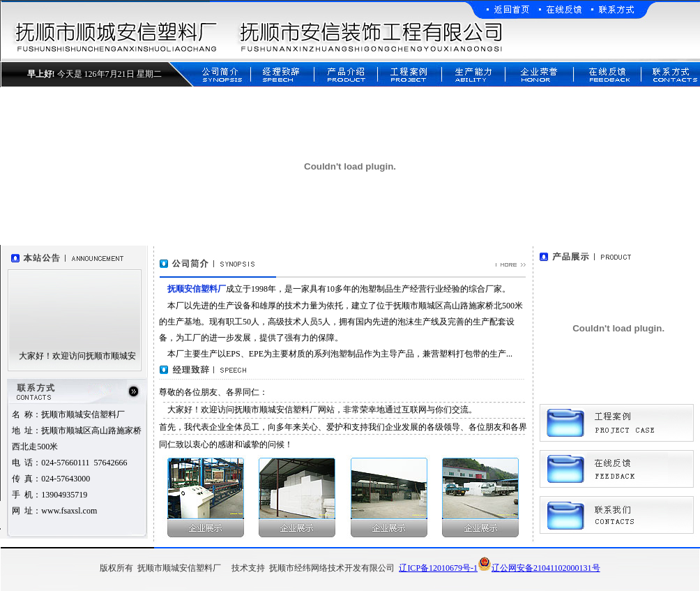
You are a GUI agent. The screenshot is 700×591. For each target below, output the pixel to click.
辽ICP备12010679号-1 (438, 568)
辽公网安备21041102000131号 (539, 568)
